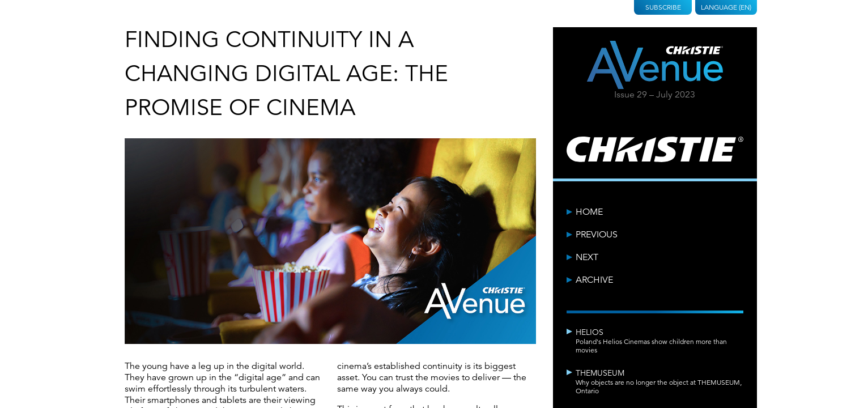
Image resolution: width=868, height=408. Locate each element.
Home (589, 212)
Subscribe (663, 7)
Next (587, 257)
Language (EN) (726, 7)
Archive (594, 280)
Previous (597, 235)
